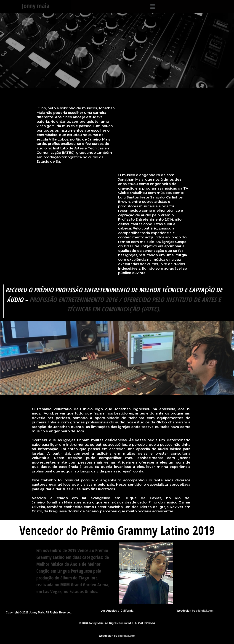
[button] (152, 7)
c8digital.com (205, 611)
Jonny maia (36, 6)
